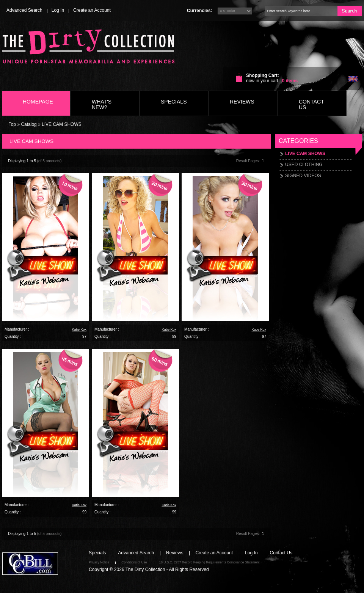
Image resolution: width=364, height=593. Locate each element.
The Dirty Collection (145, 569)
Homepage (38, 102)
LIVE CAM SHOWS (62, 124)
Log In (58, 10)
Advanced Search (24, 10)
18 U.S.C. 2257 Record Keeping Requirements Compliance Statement (209, 562)
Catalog (29, 124)
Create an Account (92, 10)
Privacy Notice (99, 562)
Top (12, 124)
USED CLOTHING (304, 165)
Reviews (242, 102)
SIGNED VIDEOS (303, 176)
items (290, 81)
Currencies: (200, 11)
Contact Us (311, 104)
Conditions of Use (134, 562)
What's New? (102, 104)
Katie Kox (79, 329)
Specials (174, 102)
